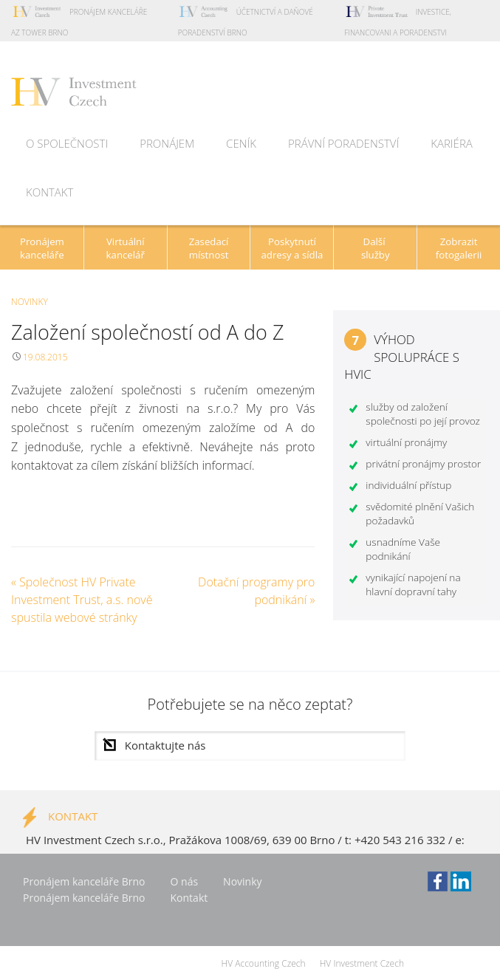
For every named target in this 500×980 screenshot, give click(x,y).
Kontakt (49, 192)
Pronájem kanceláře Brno (84, 881)
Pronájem (167, 143)
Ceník (241, 143)
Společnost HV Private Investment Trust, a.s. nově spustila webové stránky (82, 600)
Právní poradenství (343, 143)
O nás (185, 881)
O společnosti (67, 143)
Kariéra (452, 143)
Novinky (30, 302)
